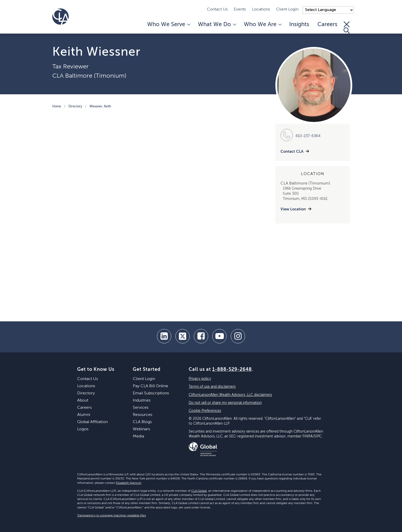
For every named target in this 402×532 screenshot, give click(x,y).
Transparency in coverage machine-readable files (112, 516)
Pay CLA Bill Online (150, 386)
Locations (261, 9)
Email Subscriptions (151, 393)
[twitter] (183, 336)
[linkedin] (164, 336)
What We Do (217, 25)
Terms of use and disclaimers (212, 387)
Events (240, 9)
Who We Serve (168, 25)
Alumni (84, 415)
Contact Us (217, 9)
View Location (293, 209)
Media (138, 436)
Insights (299, 25)
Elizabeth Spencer (129, 483)
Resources (143, 415)
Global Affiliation (92, 422)
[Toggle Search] (347, 27)
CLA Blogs (142, 422)
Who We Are (262, 25)
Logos (83, 429)
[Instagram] (238, 336)
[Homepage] (61, 17)
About (83, 401)
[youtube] (219, 336)
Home (57, 107)
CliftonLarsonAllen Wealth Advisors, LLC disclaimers (230, 395)
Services (141, 408)
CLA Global (199, 491)
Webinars (141, 429)
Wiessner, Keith (100, 107)
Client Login (287, 9)
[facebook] (201, 336)
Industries (142, 401)
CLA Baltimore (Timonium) (89, 76)
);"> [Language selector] (328, 10)
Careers (327, 25)
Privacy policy (200, 379)
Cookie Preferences (205, 411)
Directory (75, 107)
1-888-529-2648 (232, 370)
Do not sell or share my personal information (225, 403)
